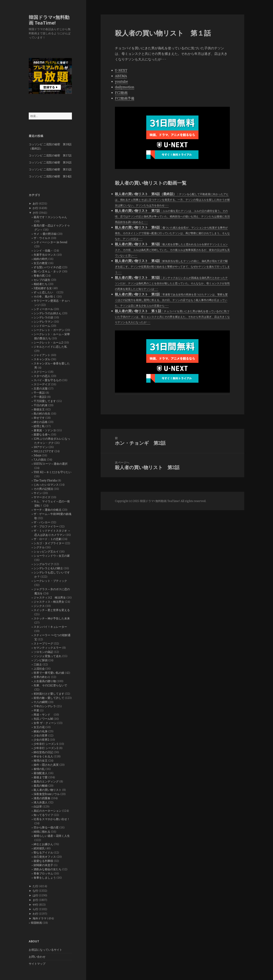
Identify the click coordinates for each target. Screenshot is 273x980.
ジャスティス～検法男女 (49, 602)
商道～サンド (43, 715)
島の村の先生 (42, 414)
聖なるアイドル (43, 852)
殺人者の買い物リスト (48, 790)
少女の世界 (41, 735)
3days (37, 455)
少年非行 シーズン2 (46, 748)
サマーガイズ (42, 497)
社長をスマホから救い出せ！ (52, 819)
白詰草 (38, 807)
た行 (35, 886)
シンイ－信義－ (43, 250)
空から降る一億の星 (46, 827)
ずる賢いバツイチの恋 (48, 267)
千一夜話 (39, 393)
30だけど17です (44, 451)
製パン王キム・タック (48, 271)
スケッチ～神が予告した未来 (52, 618)
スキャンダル (42, 359)
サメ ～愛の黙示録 (45, 234)
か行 (35, 208)
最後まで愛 (41, 777)
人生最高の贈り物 (45, 681)
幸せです (39, 418)
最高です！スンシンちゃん (50, 217)
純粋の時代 (41, 259)
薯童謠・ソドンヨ (45, 430)
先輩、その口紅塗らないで (50, 685)
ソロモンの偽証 (43, 652)
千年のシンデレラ (45, 706)
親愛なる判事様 (43, 861)
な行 (35, 891)
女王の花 (39, 727)
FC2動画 (121, 93)
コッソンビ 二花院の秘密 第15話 (50, 169)
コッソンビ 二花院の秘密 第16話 (50, 162)
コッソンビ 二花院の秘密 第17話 (50, 155)
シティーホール (43, 309)
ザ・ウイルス (42, 238)
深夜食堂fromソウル (47, 794)
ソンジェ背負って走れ (48, 656)
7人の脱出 (40, 460)
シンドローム (42, 326)
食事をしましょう (45, 878)
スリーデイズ (42, 384)
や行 (35, 905)
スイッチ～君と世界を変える (52, 610)
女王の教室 (41, 263)
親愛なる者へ (42, 434)
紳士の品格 (41, 422)
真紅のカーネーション (48, 811)
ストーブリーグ (43, 643)
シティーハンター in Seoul (50, 242)
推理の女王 (41, 761)
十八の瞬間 (41, 702)
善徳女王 (39, 409)
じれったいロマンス (46, 485)
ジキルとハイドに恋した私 (50, 347)
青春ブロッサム (43, 873)
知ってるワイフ (43, 815)
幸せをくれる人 (43, 756)
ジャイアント (42, 355)
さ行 (35, 213)
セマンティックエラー (48, 648)
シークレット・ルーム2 (48, 342)
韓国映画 (36, 923)
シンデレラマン (43, 322)
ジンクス (39, 606)
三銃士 (38, 664)
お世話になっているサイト (45, 950)
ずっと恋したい (45, 292)
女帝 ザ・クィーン (45, 723)
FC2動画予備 (125, 98)
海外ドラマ (40, 918)
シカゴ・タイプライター (49, 543)
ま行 (35, 900)
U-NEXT (121, 70)
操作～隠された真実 (46, 765)
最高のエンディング (46, 781)
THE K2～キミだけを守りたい (52, 472)
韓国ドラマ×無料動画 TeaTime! (49, 20)
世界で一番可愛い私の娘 (49, 673)
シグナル (39, 547)
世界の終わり (42, 677)
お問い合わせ (37, 957)
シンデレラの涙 (43, 317)
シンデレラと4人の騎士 (48, 568)
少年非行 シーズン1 (46, 744)
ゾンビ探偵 (41, 660)
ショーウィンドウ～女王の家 (52, 556)
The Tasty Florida (45, 480)
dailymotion (125, 87)
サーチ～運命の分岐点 (48, 510)
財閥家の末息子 (43, 865)
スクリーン (41, 372)
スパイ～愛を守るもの (48, 380)
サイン (38, 493)
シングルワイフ (43, 564)
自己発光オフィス (45, 857)
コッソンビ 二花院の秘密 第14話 (50, 176)
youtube (121, 82)
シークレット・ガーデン (49, 330)
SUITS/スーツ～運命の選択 (51, 464)
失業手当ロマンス (45, 255)
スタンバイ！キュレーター (50, 627)
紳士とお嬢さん (43, 844)
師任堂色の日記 (43, 752)
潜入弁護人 (41, 802)
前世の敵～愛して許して (49, 698)
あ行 (35, 203)
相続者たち (41, 284)
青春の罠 (39, 276)
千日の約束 (41, 405)
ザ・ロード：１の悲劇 (48, 539)
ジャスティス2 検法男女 (50, 597)
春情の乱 (39, 769)
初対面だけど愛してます (49, 694)
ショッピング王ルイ (46, 551)
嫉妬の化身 (41, 731)
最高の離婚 (41, 786)
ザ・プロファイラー (46, 526)
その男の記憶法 (43, 489)
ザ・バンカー (42, 522)
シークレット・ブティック (50, 581)
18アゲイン (41, 447)
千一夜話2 (40, 397)
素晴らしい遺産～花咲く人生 (52, 836)
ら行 (35, 909)
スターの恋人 (42, 376)
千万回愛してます (45, 401)
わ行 (35, 914)
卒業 (36, 710)
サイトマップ (37, 964)
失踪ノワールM (43, 719)
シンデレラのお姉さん (48, 313)
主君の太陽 (41, 388)
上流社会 (39, 669)
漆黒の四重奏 (42, 798)
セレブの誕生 (42, 280)
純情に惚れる (42, 832)
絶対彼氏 (39, 848)
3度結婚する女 (43, 288)
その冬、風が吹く (45, 296)
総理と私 (39, 426)
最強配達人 (41, 773)
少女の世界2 (41, 740)
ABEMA (121, 76)
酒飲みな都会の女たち (48, 869)
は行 (35, 895)
